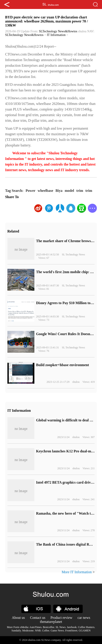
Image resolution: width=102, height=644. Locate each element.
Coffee (46, 631)
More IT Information (77, 572)
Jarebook (72, 627)
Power (31, 191)
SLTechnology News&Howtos (58, 31)
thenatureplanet (51, 622)
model (69, 191)
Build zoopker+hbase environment (62, 365)
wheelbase (45, 191)
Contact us (38, 618)
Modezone (28, 631)
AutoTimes (35, 627)
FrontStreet (71, 631)
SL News (61, 627)
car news (84, 618)
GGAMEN (85, 631)
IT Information (56, 35)
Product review (61, 618)
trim (80, 191)
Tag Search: (14, 191)
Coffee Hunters (86, 627)
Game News (57, 631)
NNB (38, 631)
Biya (59, 191)
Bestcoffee (49, 627)
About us (18, 618)
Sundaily (16, 631)
